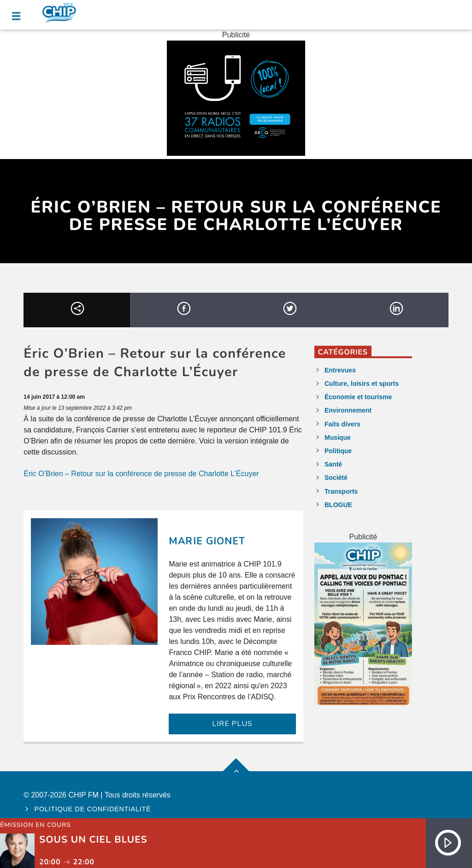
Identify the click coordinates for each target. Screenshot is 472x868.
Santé (333, 464)
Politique (338, 451)
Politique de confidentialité (93, 809)
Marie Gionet (207, 541)
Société (336, 478)
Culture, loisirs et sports (362, 384)
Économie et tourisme (358, 397)
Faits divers (342, 424)
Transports (341, 491)
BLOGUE (338, 505)
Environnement (348, 410)
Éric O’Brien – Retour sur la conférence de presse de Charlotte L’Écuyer (141, 474)
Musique (338, 437)
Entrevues (340, 370)
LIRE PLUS (232, 724)
